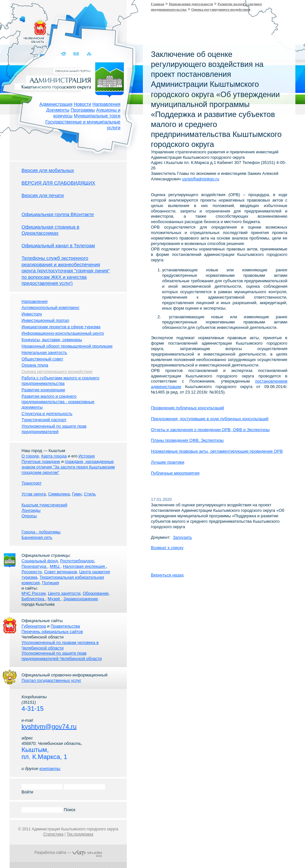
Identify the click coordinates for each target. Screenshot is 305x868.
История (87, 456)
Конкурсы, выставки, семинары (52, 340)
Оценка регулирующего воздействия (221, 9)
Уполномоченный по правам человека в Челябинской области (60, 645)
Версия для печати (43, 195)
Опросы (29, 516)
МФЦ (55, 566)
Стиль (90, 494)
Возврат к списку (167, 548)
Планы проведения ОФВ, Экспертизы (187, 440)
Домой (64, 54)
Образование (96, 593)
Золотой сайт (17, 29)
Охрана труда (35, 365)
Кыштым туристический (44, 505)
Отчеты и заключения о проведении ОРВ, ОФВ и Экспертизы (210, 430)
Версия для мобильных (48, 170)
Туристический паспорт (44, 420)
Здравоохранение (81, 599)
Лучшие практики (168, 462)
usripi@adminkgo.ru (201, 179)
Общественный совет (42, 359)
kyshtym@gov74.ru (49, 727)
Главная (157, 4)
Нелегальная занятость (44, 353)
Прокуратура (35, 566)
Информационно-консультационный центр (63, 333)
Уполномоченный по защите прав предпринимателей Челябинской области (62, 656)
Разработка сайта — (68, 853)
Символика (59, 494)
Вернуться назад (167, 575)
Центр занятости (64, 593)
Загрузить (183, 537)
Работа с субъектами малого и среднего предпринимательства (60, 381)
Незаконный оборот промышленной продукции (67, 346)
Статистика (53, 834)
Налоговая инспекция (84, 566)
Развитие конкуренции (43, 390)
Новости (83, 104)
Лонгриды (31, 510)
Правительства (65, 626)
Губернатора (34, 626)
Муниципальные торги (97, 116)
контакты (50, 769)
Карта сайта (89, 54)
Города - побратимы (41, 532)
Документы (58, 110)
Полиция (51, 583)
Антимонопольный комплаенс (50, 307)
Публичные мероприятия (175, 473)
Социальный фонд (40, 561)
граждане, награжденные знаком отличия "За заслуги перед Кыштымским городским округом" (68, 467)
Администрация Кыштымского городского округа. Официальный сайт (72, 79)
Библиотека (33, 599)
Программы (83, 110)
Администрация (56, 104)
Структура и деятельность (47, 414)
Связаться (77, 54)
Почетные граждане (41, 461)
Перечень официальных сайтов (52, 632)
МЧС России (34, 593)
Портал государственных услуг (51, 680)
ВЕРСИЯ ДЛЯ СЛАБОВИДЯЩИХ (58, 183)
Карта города (54, 456)
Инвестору (32, 314)
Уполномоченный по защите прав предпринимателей (54, 429)
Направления (106, 104)
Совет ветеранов (60, 572)
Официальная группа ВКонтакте (58, 214)
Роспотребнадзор (77, 561)
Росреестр (32, 572)
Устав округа (34, 494)
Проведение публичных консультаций (187, 408)
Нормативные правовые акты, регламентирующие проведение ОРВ (217, 451)
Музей (54, 599)
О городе (30, 456)
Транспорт (32, 483)
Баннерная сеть (37, 537)
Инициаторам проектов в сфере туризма (61, 327)
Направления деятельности (191, 4)
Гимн (77, 494)
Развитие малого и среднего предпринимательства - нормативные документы (58, 402)
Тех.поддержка (80, 834)
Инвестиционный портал (45, 320)
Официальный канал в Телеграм (58, 245)
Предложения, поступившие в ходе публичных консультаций (210, 419)
